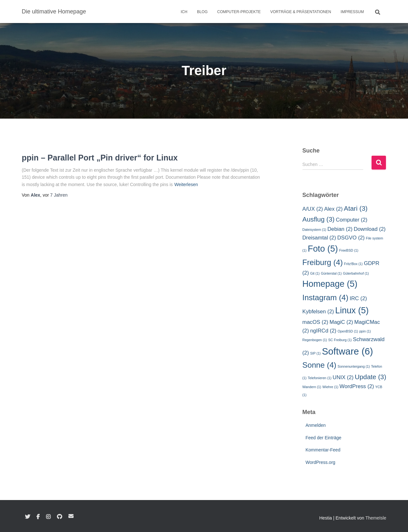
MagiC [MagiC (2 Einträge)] (341, 322)
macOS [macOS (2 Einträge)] (315, 322)
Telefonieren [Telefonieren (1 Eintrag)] (319, 378)
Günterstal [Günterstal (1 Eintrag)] (331, 273)
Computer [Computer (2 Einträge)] (352, 220)
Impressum (352, 12)
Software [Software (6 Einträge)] (348, 351)
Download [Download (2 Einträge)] (370, 229)
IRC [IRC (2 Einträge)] (358, 298)
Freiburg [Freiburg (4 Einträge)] (323, 262)
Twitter (27, 517)
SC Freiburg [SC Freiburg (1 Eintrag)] (340, 340)
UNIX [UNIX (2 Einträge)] (343, 377)
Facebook (38, 517)
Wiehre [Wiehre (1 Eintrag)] (330, 387)
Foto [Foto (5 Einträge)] (323, 249)
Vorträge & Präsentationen (301, 12)
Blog (202, 12)
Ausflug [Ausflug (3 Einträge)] (319, 219)
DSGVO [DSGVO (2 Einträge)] (351, 238)
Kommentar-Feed (323, 450)
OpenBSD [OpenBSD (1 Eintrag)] (348, 331)
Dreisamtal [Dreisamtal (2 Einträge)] (319, 238)
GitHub (59, 517)
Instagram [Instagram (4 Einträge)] (326, 297)
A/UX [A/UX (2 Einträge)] (313, 209)
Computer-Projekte (239, 12)
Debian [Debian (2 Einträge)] (340, 229)
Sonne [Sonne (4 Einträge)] (319, 365)
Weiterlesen (186, 184)
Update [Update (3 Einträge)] (370, 377)
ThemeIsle (376, 518)
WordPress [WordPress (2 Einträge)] (357, 386)
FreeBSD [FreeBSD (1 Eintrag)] (349, 250)
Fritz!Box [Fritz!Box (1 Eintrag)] (353, 264)
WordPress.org (321, 462)
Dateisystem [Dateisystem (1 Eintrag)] (314, 230)
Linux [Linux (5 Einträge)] (352, 310)
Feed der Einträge (324, 438)
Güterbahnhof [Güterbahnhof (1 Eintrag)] (356, 273)
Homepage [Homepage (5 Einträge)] (330, 284)
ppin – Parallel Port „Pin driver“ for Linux (100, 158)
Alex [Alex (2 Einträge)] (333, 209)
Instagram (48, 517)
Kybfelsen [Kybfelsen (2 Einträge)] (318, 312)
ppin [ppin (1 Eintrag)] (365, 331)
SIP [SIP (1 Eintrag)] (315, 353)
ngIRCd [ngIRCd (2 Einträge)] (323, 331)
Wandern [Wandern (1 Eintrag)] (312, 387)
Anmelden (316, 425)
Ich (184, 12)
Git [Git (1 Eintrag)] (315, 273)
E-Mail (71, 516)
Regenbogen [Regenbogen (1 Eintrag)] (315, 340)
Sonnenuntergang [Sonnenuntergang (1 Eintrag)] (354, 366)
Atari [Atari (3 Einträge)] (356, 208)
